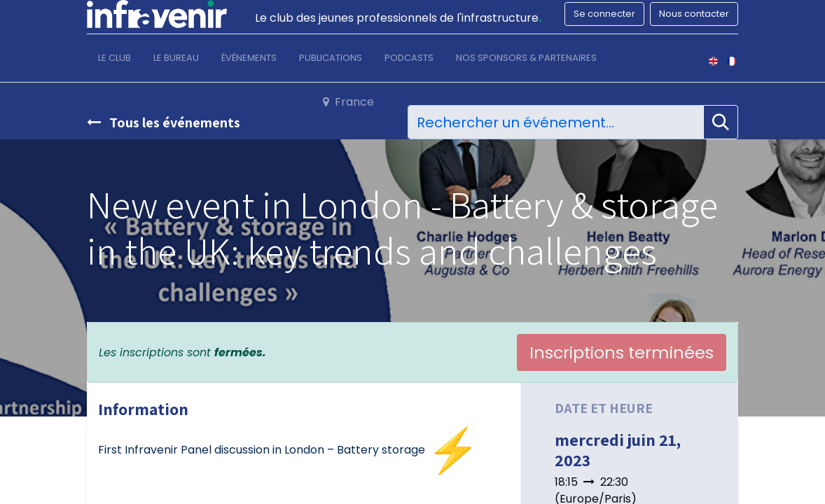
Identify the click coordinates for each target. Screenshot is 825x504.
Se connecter (604, 14)
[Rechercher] (721, 122)
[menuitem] (115, 61)
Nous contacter (694, 14)
